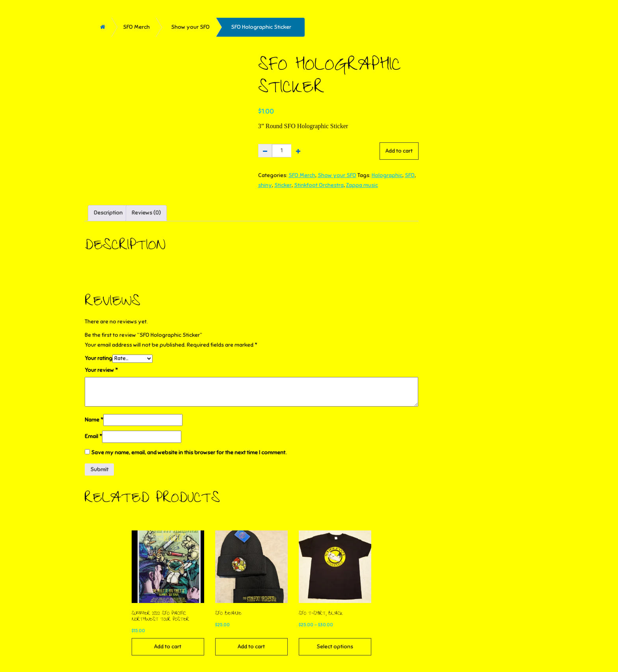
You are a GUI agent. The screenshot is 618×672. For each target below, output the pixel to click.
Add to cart (399, 151)
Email (93, 436)
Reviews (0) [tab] (146, 213)
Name (94, 420)
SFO (410, 175)
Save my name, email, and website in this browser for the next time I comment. (189, 453)
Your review (101, 370)
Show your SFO (190, 27)
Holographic (387, 175)
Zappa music (362, 185)
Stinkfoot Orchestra (319, 185)
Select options (335, 647)
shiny (265, 185)
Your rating (99, 358)
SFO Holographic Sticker (261, 27)
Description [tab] (108, 213)
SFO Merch (136, 27)
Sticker (283, 185)
